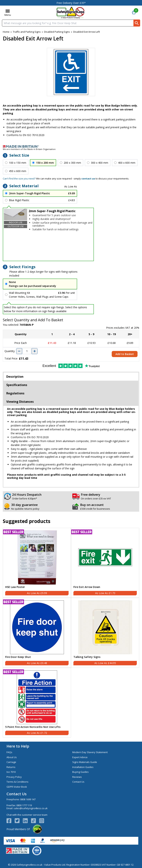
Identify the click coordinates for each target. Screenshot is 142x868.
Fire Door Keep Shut (18, 657)
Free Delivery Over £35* (71, 3)
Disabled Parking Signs (57, 32)
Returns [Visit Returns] (11, 767)
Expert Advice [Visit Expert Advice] (80, 757)
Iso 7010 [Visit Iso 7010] (11, 772)
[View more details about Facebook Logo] (11, 821)
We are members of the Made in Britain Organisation (29, 149)
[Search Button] (137, 23)
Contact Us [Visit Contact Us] (78, 782)
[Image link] (71, 146)
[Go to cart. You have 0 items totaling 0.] (134, 13)
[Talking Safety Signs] (105, 633)
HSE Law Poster (15, 587)
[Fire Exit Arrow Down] (105, 563)
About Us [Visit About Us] (12, 757)
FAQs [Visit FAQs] (9, 752)
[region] (37, 557)
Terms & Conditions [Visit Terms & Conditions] (17, 782)
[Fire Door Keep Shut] (37, 633)
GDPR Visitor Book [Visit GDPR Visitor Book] (17, 787)
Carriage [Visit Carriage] (11, 762)
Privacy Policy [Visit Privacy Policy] (14, 777)
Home (6, 32)
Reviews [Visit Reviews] (77, 777)
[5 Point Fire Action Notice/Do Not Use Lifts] (37, 703)
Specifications (17, 385)
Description (15, 377)
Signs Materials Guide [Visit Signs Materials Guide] (85, 762)
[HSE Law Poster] (37, 563)
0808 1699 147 (28, 799)
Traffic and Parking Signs (27, 32)
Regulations (15, 393)
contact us (88, 179)
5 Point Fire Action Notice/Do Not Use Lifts (33, 727)
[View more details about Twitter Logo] (19, 821)
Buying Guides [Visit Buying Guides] (80, 772)
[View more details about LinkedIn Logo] (27, 821)
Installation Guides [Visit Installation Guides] (83, 767)
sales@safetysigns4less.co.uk (31, 808)
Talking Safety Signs (87, 657)
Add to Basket (125, 354)
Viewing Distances (20, 402)
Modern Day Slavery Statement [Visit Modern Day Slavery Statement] (90, 752)
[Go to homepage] (71, 13)
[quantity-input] (27, 351)
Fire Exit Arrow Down (87, 587)
